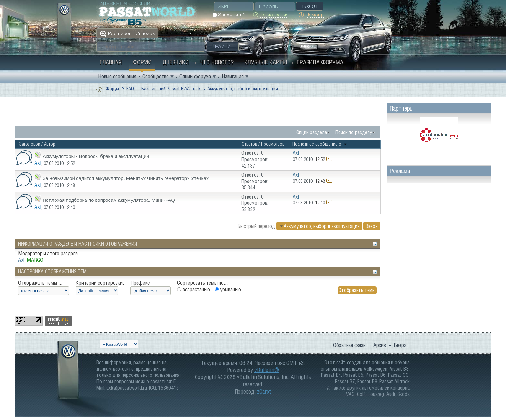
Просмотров (273, 144)
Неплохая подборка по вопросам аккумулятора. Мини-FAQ (109, 200)
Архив (380, 345)
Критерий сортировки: (100, 283)
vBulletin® (267, 370)
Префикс (140, 283)
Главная (111, 62)
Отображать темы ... (40, 283)
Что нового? (217, 62)
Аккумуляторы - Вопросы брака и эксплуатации (96, 156)
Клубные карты (266, 62)
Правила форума (320, 62)
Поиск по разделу (354, 132)
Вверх (372, 226)
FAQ (130, 88)
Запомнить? (229, 15)
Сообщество (156, 76)
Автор (50, 144)
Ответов (249, 144)
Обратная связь (349, 345)
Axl (38, 163)
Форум (142, 62)
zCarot (264, 391)
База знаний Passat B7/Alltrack (171, 88)
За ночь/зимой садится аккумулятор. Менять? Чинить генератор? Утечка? (126, 178)
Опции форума (195, 76)
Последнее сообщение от (320, 144)
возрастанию (194, 289)
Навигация (233, 76)
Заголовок (30, 144)
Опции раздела (312, 132)
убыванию (228, 289)
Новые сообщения (117, 76)
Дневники (176, 62)
